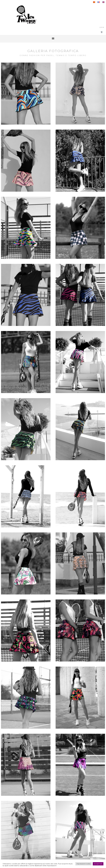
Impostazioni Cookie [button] (84, 864)
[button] (53, 38)
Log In (102, 27)
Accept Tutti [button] (98, 864)
